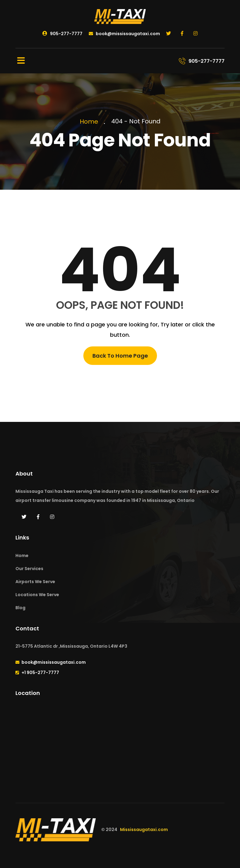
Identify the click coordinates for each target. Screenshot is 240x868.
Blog (20, 608)
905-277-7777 (62, 34)
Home (90, 122)
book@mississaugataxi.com (124, 34)
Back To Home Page (120, 356)
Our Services (29, 569)
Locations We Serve (37, 595)
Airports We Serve (35, 582)
